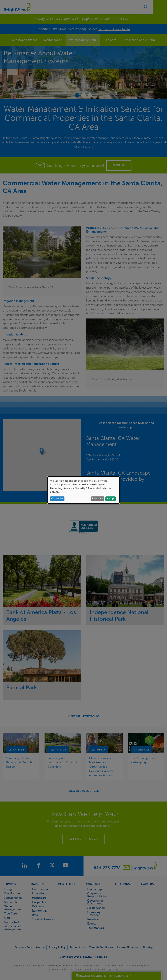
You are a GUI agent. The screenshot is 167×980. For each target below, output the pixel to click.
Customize (57, 499)
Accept (110, 499)
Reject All (98, 499)
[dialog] (83, 490)
